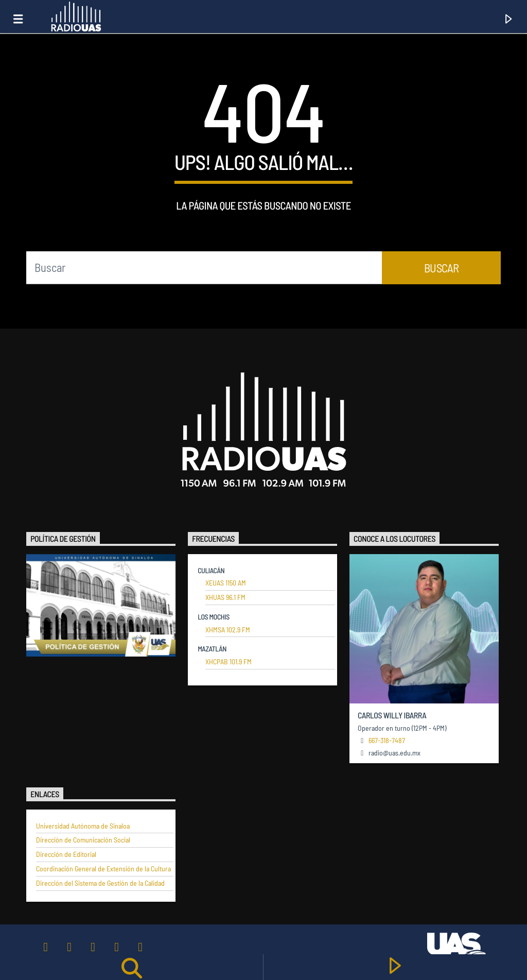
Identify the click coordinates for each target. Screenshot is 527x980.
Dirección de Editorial (66, 854)
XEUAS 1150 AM (226, 583)
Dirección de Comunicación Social (83, 840)
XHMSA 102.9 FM (228, 630)
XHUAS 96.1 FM (225, 597)
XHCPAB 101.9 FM (229, 662)
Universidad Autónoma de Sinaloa (83, 826)
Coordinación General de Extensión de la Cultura (103, 869)
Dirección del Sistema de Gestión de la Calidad (100, 883)
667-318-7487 (387, 740)
